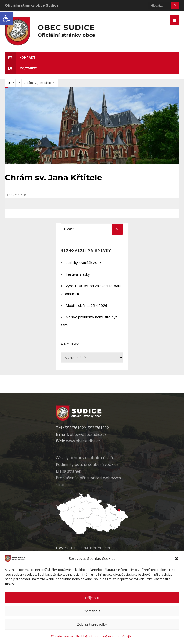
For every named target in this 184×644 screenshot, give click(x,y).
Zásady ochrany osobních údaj (84, 458)
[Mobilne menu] (174, 20)
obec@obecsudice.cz (88, 434)
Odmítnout (92, 611)
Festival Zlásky (78, 274)
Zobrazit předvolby (92, 624)
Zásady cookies (62, 636)
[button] (6, 18)
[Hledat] (163, 5)
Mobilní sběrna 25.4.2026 (86, 305)
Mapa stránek (68, 471)
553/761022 (21, 68)
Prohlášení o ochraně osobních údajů (104, 636)
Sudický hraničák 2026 (84, 263)
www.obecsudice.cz (83, 441)
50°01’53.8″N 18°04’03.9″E (88, 548)
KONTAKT (20, 57)
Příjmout (92, 598)
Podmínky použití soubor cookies (87, 464)
